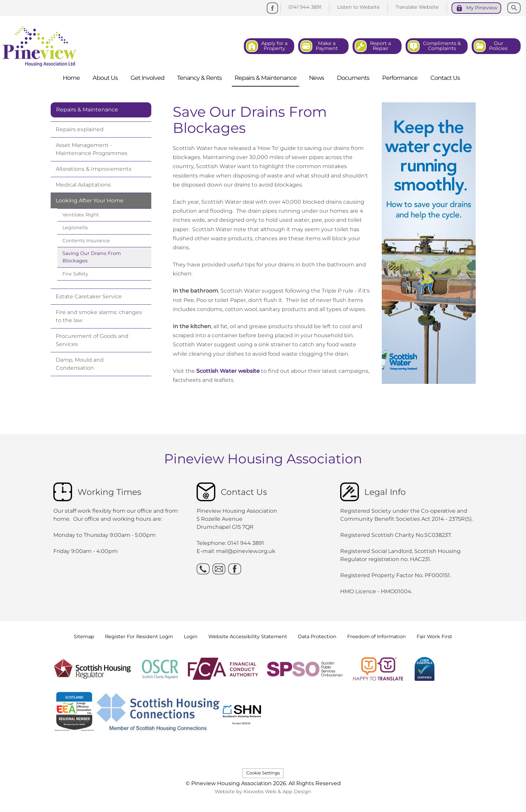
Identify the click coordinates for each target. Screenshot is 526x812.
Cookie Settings (263, 773)
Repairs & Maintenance (87, 110)
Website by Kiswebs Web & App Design (263, 792)
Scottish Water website (228, 371)
